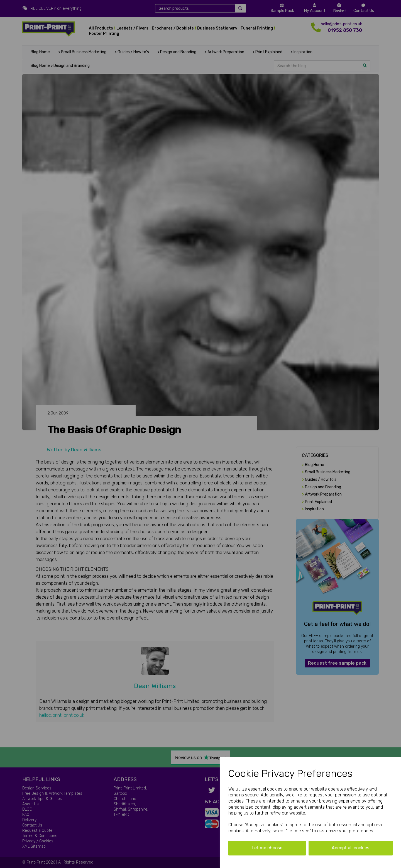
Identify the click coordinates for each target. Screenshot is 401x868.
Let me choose (267, 848)
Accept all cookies (350, 848)
